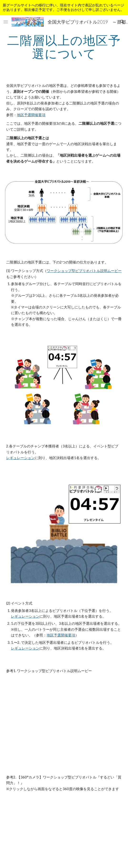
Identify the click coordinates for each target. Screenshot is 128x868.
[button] (6, 22)
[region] (64, 8)
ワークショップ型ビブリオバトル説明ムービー (84, 271)
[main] (64, 47)
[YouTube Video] (64, 718)
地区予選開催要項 (31, 115)
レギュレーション (20, 458)
